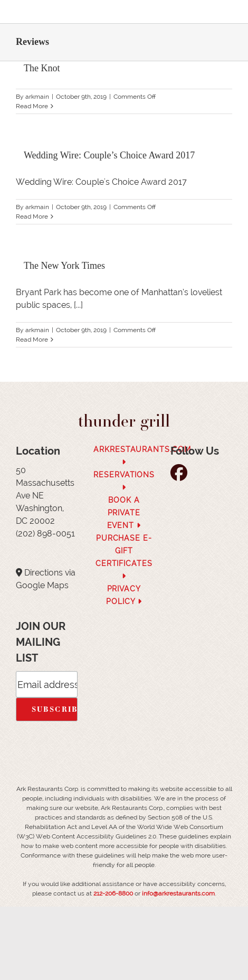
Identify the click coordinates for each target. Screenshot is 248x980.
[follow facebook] (182, 476)
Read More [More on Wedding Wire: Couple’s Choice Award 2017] (32, 216)
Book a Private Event (124, 513)
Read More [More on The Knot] (32, 106)
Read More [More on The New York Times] (32, 340)
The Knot (42, 68)
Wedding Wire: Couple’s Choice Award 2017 (109, 155)
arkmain (37, 97)
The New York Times (64, 266)
